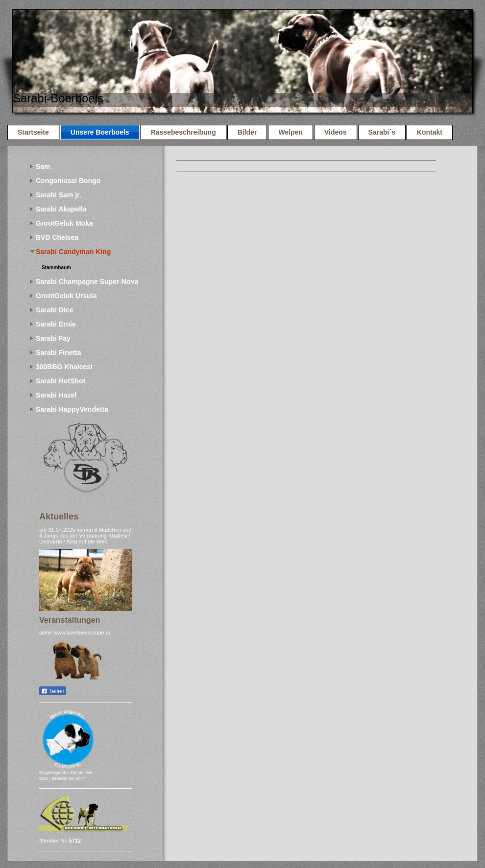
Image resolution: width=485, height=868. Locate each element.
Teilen (53, 691)
